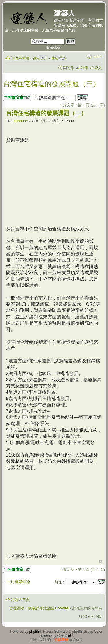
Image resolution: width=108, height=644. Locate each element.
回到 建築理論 (18, 582)
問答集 (69, 68)
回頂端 (100, 562)
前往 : (59, 582)
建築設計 (41, 58)
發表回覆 (17, 97)
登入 (98, 68)
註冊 (84, 68)
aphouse (21, 121)
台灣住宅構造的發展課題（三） (52, 84)
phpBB (34, 632)
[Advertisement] (54, 184)
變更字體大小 (98, 56)
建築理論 (59, 58)
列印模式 (89, 56)
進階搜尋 (53, 47)
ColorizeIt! (65, 636)
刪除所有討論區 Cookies (48, 608)
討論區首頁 (20, 58)
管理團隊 (17, 608)
